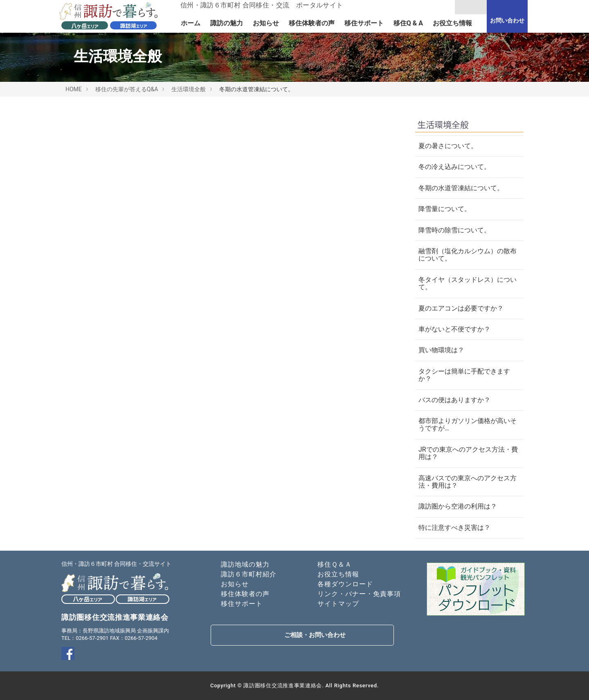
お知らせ (266, 23)
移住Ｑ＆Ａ (335, 564)
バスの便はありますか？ (454, 400)
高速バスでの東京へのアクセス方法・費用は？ (468, 482)
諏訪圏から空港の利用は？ (458, 506)
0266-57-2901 (92, 638)
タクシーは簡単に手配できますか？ (464, 375)
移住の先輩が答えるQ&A (127, 89)
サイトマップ (338, 604)
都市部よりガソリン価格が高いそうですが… (468, 424)
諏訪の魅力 (227, 23)
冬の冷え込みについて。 (454, 167)
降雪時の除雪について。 (454, 230)
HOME (74, 89)
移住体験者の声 (312, 23)
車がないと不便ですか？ (454, 329)
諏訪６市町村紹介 (249, 574)
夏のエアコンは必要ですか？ (461, 308)
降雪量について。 (445, 209)
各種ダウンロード (345, 584)
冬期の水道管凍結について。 (461, 188)
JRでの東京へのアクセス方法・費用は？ (468, 453)
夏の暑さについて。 (448, 146)
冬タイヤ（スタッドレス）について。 (468, 283)
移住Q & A (408, 23)
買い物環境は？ (441, 350)
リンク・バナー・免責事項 (359, 594)
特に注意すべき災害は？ (454, 528)
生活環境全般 (189, 89)
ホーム (191, 23)
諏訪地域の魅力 (245, 564)
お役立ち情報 (452, 23)
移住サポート (364, 23)
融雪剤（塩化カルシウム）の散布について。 (468, 255)
